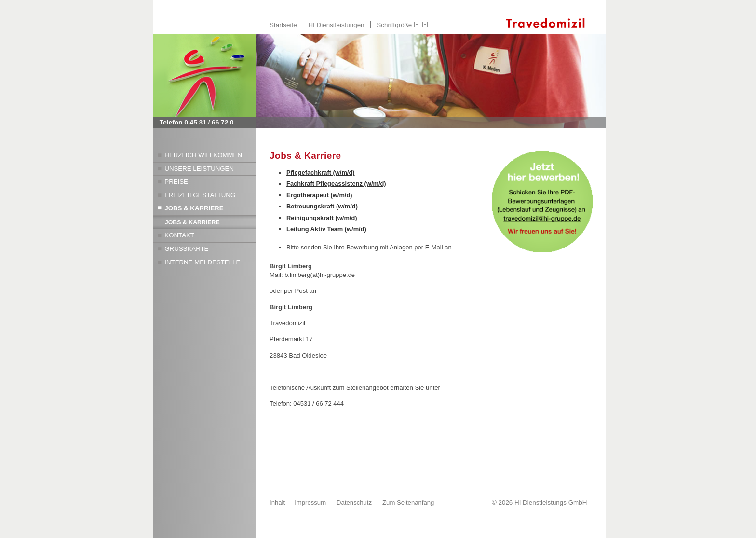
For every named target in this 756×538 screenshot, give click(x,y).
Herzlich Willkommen (203, 155)
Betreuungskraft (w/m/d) (322, 206)
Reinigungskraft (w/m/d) (322, 218)
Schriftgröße (394, 25)
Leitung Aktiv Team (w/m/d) (326, 229)
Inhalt (277, 503)
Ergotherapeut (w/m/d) (319, 195)
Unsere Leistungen (199, 169)
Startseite (283, 25)
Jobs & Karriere (194, 208)
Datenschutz (354, 503)
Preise (176, 182)
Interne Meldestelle (202, 262)
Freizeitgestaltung (200, 195)
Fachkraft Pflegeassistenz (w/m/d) (336, 184)
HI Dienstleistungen (336, 25)
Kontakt (179, 235)
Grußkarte (186, 249)
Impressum (310, 503)
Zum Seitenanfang (408, 503)
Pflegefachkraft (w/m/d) (320, 172)
